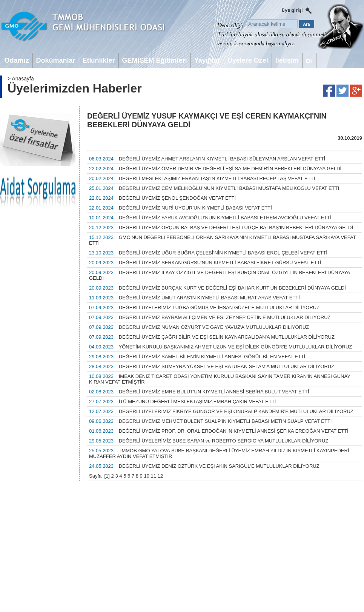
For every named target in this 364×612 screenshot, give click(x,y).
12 (160, 476)
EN (309, 61)
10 (146, 476)
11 (154, 476)
